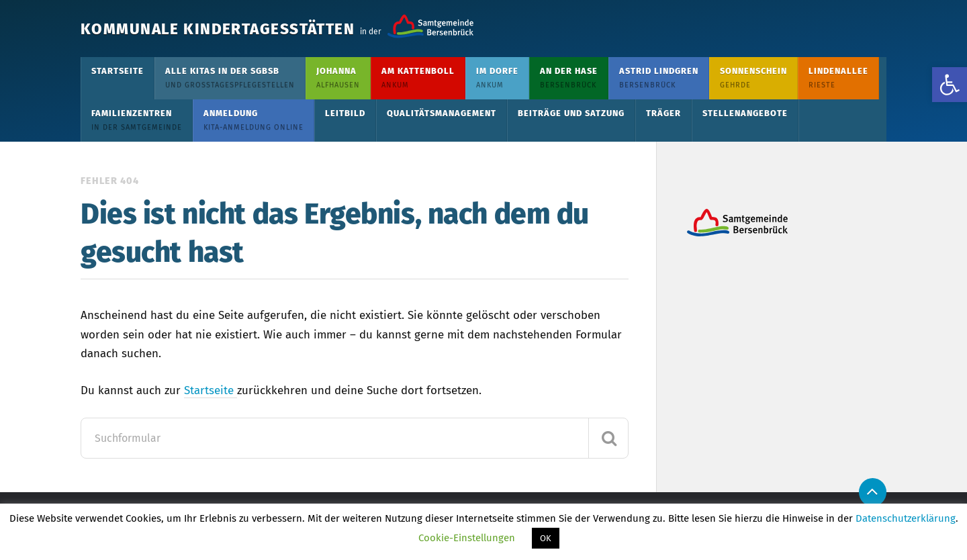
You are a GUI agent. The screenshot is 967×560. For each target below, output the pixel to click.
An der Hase (569, 78)
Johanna (338, 78)
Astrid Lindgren (659, 78)
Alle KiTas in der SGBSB (230, 78)
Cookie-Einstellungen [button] (467, 538)
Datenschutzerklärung (906, 518)
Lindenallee (838, 78)
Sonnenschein (753, 78)
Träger (663, 113)
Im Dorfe (497, 78)
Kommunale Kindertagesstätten (257, 29)
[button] (950, 85)
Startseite (118, 71)
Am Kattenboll (418, 78)
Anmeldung (254, 120)
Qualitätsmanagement (442, 113)
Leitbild (345, 113)
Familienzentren (137, 120)
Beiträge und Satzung (571, 113)
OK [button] (546, 538)
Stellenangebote (745, 113)
